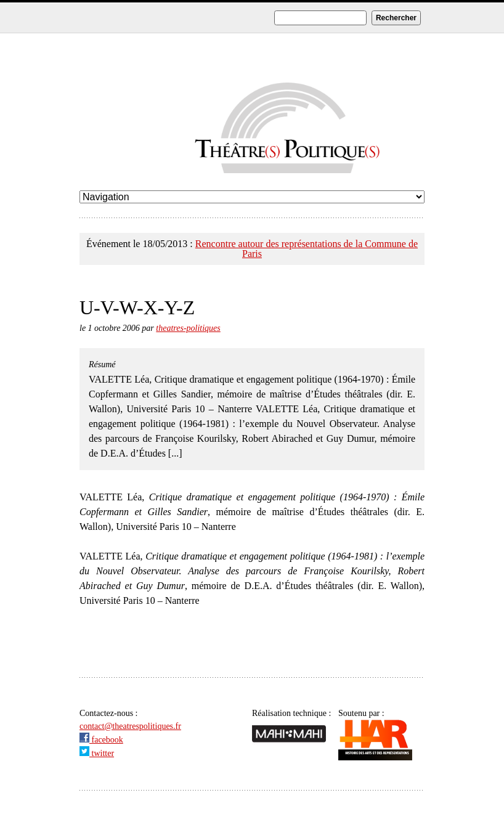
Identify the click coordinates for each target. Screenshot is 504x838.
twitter (97, 753)
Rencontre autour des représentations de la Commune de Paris (307, 249)
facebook (101, 740)
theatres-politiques (188, 328)
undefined (252, 197)
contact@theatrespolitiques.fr (130, 726)
